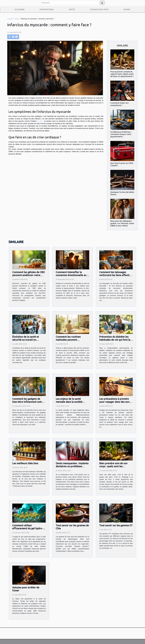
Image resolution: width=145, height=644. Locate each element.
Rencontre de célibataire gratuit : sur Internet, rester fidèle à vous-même (122, 223)
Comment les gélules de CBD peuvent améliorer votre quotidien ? (28, 275)
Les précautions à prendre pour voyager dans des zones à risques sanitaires (116, 402)
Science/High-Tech (99, 10)
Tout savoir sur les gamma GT (116, 525)
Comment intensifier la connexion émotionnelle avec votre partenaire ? (72, 275)
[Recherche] (70, 3)
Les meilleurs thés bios (25, 463)
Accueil (10, 19)
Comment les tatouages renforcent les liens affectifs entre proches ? (115, 275)
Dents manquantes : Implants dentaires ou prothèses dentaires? (72, 466)
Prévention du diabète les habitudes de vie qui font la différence (115, 340)
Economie (20, 10)
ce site (40, 121)
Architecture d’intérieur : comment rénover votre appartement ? (121, 134)
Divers (127, 10)
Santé (72, 10)
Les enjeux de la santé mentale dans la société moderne (69, 402)
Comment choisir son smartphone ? (119, 104)
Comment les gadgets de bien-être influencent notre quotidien (28, 402)
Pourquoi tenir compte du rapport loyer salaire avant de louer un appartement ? (122, 74)
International (47, 10)
